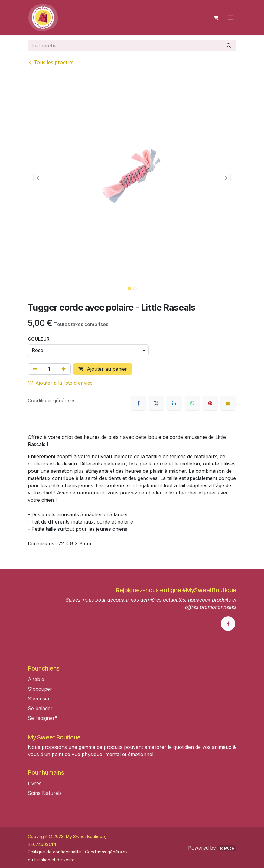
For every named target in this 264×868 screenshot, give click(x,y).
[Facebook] (138, 403)
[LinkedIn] (174, 403)
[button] (38, 178)
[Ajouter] (64, 369)
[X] (156, 403)
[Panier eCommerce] (216, 18)
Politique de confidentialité (54, 852)
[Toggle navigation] (230, 18)
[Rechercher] (229, 46)
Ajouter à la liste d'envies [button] (60, 383)
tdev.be (227, 848)
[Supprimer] (35, 369)
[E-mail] (228, 403)
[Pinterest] (210, 403)
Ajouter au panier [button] (103, 369)
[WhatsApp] (192, 403)
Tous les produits (51, 62)
